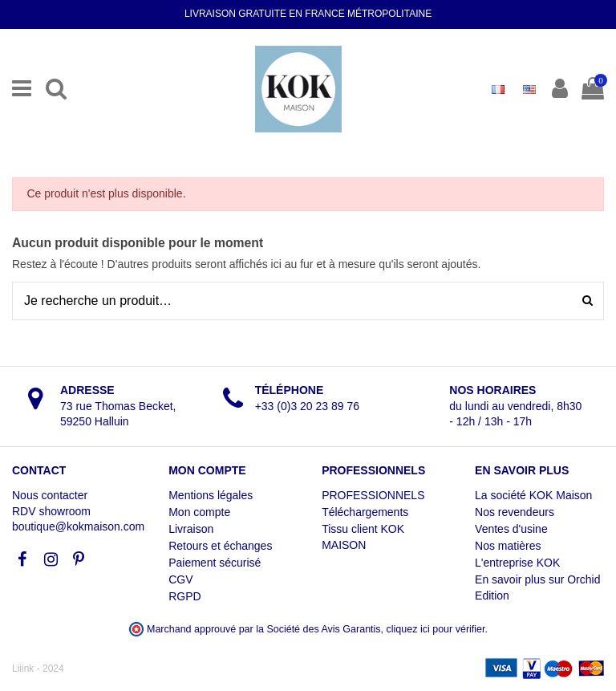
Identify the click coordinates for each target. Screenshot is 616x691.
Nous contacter (50, 495)
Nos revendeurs (515, 512)
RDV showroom (51, 511)
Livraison (191, 529)
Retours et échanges (220, 546)
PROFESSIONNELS (373, 495)
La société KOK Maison (533, 495)
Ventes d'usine (511, 529)
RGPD (184, 596)
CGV (180, 579)
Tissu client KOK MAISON (363, 537)
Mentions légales (211, 495)
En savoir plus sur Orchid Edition (537, 587)
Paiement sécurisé (215, 563)
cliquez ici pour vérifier (436, 629)
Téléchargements (365, 512)
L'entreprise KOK (517, 563)
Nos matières (508, 546)
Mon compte (199, 512)
